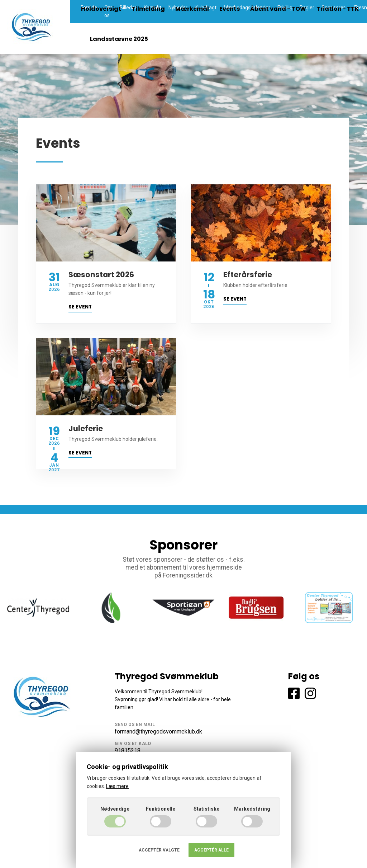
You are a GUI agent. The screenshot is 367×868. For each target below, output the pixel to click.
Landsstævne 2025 (119, 39)
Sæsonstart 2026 (101, 275)
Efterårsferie (248, 275)
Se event (80, 307)
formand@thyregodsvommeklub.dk (158, 732)
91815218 (128, 751)
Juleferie (86, 428)
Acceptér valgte (159, 850)
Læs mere (117, 786)
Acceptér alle (211, 850)
